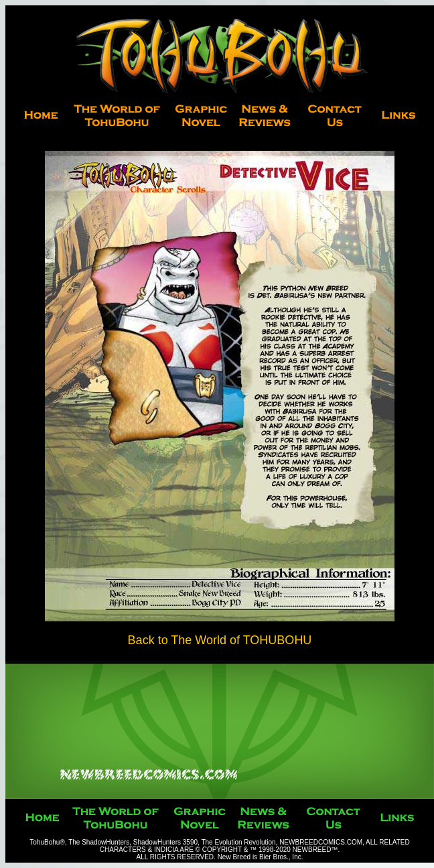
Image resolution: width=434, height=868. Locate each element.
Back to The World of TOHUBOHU (220, 640)
